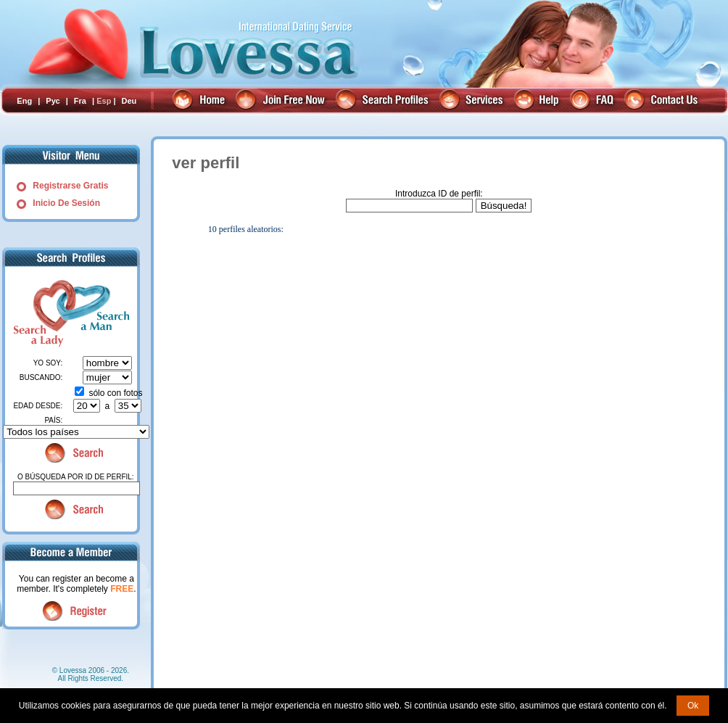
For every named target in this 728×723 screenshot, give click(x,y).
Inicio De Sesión (66, 203)
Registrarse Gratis (70, 186)
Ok (693, 706)
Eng (24, 101)
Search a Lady (36, 313)
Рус (53, 101)
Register (76, 611)
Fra (80, 101)
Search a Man (100, 313)
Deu (129, 101)
